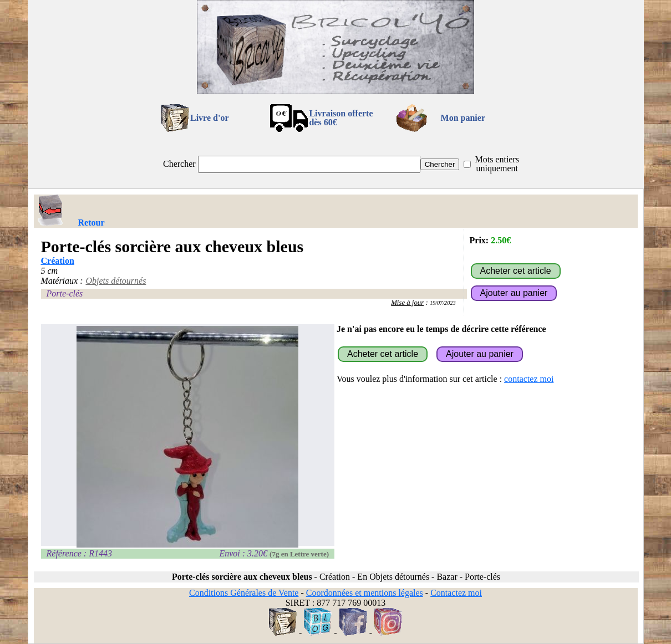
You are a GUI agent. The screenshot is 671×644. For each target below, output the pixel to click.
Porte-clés (65, 293)
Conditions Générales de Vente (244, 593)
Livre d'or (209, 118)
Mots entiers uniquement (497, 164)
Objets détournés (116, 281)
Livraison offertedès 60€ (341, 118)
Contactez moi (456, 593)
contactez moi (529, 379)
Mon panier (463, 118)
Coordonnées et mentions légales (365, 593)
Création (58, 261)
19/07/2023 (443, 303)
